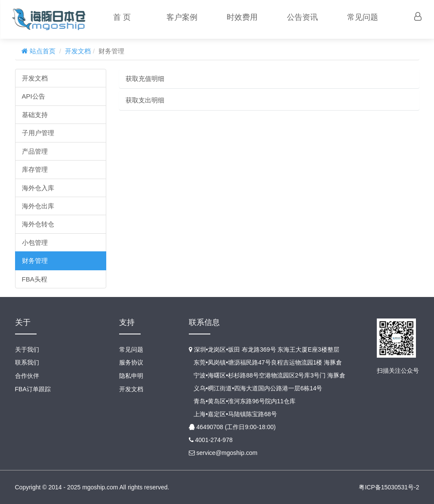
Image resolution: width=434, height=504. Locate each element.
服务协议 (131, 362)
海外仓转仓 (38, 224)
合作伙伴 (27, 375)
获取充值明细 (145, 79)
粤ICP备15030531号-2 (389, 487)
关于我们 (27, 349)
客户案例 (182, 17)
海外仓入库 (38, 188)
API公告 (34, 96)
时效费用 (242, 17)
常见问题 (362, 17)
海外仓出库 (38, 206)
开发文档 (78, 51)
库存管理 (35, 169)
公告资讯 (302, 17)
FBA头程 (35, 279)
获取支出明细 (145, 100)
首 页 (121, 17)
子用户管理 (38, 133)
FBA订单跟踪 (33, 388)
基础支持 (35, 115)
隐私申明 (131, 375)
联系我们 (27, 362)
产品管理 (35, 151)
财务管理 (35, 261)
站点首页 (42, 51)
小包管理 (35, 243)
